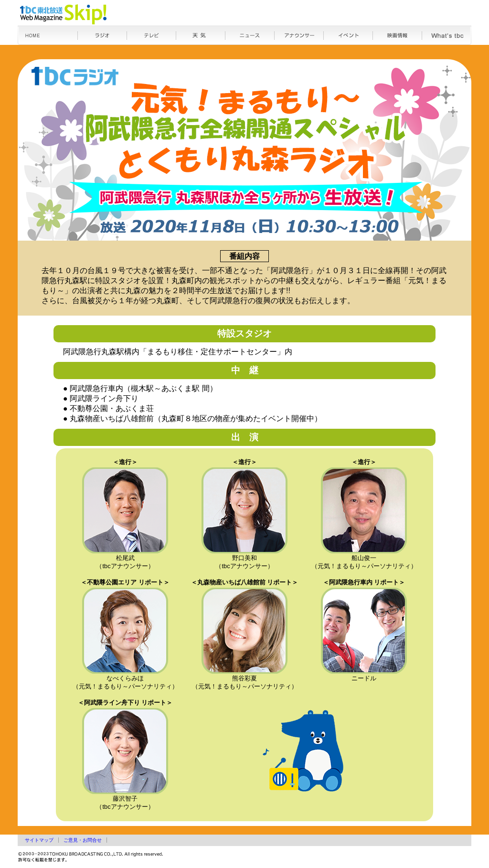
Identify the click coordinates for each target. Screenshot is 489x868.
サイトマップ (39, 840)
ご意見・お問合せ (83, 840)
